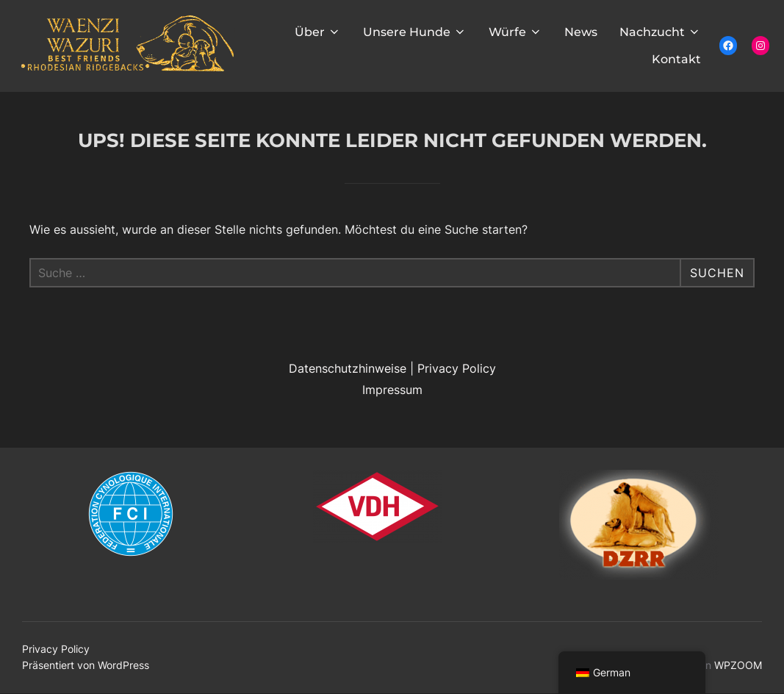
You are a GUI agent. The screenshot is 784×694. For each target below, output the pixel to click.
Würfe (515, 32)
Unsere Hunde (415, 32)
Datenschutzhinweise (348, 368)
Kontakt (676, 59)
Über (318, 32)
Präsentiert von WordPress (86, 665)
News (581, 32)
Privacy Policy (457, 368)
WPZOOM (738, 665)
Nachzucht (660, 32)
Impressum (392, 390)
